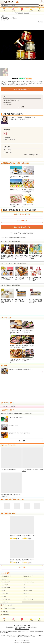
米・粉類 (3, 591)
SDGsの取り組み (23, 637)
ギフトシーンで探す (8, 605)
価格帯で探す (6, 615)
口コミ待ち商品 (5, 602)
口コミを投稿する (22, 221)
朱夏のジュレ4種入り (9, 18)
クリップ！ (30, 79)
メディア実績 (31, 637)
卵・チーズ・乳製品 (28, 591)
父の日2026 (20, 13)
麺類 (25, 588)
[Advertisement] (22, 310)
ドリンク (25, 596)
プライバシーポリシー (32, 635)
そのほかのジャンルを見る (8, 406)
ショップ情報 (8, 105)
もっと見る (22, 441)
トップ (2, 238)
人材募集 (23, 635)
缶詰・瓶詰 (4, 596)
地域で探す (5, 611)
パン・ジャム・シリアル (29, 582)
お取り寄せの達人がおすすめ (12, 100)
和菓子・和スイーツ (6, 582)
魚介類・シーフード (6, 579)
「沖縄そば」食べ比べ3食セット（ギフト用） (16, 361)
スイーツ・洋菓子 (8, 238)
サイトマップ (17, 635)
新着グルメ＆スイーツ (6, 576)
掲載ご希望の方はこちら (22, 629)
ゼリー (15, 238)
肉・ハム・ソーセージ (28, 576)
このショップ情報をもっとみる (32, 155)
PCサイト (15, 637)
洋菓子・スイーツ (27, 579)
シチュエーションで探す (9, 608)
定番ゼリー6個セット (15, 190)
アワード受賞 (26, 13)
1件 (42, 22)
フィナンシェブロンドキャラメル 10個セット (16, 332)
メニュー (2, 3)
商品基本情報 (8, 102)
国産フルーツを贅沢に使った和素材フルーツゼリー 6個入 (28, 191)
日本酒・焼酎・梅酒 (6, 599)
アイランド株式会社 (24, 640)
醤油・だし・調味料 (6, 588)
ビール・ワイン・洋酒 (28, 599)
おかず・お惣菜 (5, 585)
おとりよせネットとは (7, 635)
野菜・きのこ (26, 593)
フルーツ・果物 (5, 593)
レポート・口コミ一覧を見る (22, 214)
